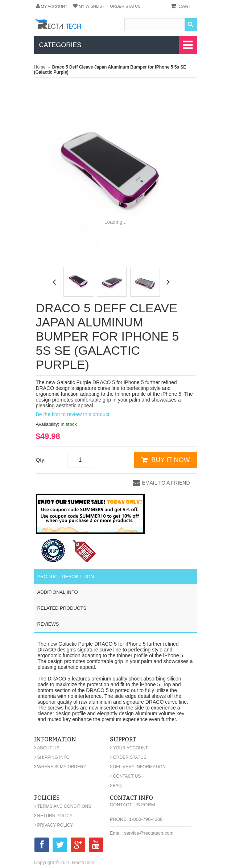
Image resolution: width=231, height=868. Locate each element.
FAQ (116, 786)
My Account (54, 7)
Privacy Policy (54, 825)
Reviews (48, 624)
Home (40, 67)
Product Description (66, 577)
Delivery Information (138, 767)
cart (185, 6)
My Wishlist (92, 6)
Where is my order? (60, 767)
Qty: (41, 460)
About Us (47, 748)
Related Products (62, 608)
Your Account (129, 748)
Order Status (125, 6)
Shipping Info (52, 757)
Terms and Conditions (63, 806)
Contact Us (125, 776)
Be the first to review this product (73, 414)
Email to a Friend (166, 483)
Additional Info (58, 592)
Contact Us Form (133, 805)
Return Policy (53, 816)
